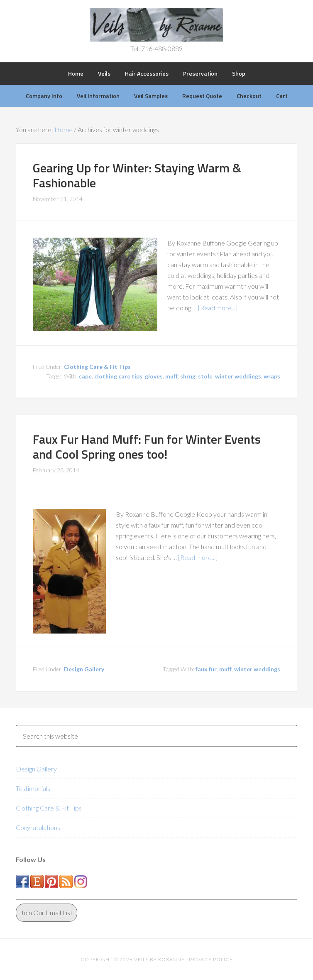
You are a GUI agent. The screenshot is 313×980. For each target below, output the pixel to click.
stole (205, 376)
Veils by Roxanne (157, 25)
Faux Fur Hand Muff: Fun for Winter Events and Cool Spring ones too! (147, 447)
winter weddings (238, 376)
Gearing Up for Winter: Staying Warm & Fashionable (137, 175)
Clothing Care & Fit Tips (97, 367)
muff (171, 376)
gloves (154, 376)
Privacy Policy (211, 959)
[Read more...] (218, 308)
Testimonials (33, 788)
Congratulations (38, 827)
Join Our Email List (46, 912)
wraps (272, 376)
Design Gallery (84, 669)
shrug (188, 376)
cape (85, 376)
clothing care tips (118, 376)
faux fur (206, 669)
